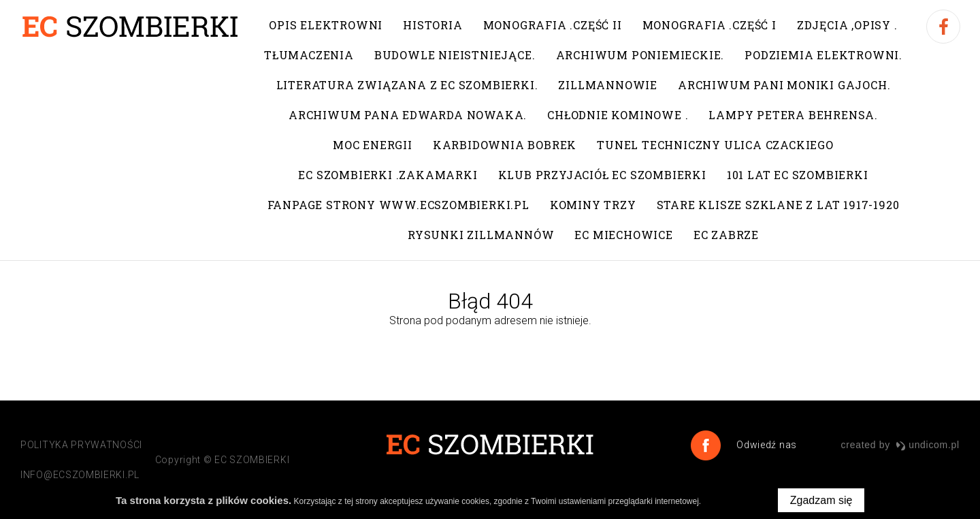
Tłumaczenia (309, 55)
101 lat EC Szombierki (798, 175)
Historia (432, 25)
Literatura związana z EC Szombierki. (407, 85)
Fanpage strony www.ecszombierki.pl (398, 205)
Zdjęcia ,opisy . (847, 25)
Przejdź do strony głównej (489, 349)
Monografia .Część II (553, 25)
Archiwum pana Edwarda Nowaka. (408, 115)
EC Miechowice (623, 235)
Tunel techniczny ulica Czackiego (715, 145)
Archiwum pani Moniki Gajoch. (784, 85)
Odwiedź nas (766, 445)
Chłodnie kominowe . (618, 115)
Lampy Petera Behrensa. (793, 115)
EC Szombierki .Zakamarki (388, 175)
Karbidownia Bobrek (505, 145)
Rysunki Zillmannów (481, 235)
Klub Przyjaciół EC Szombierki (602, 175)
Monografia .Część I (709, 25)
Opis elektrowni (326, 25)
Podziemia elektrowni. (823, 55)
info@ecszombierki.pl (80, 475)
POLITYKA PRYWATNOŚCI (81, 445)
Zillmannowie (608, 85)
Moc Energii (373, 145)
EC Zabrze (726, 235)
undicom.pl (928, 445)
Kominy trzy (593, 205)
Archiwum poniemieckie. (640, 55)
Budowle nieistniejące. (455, 55)
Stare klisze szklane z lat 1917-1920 (778, 205)
